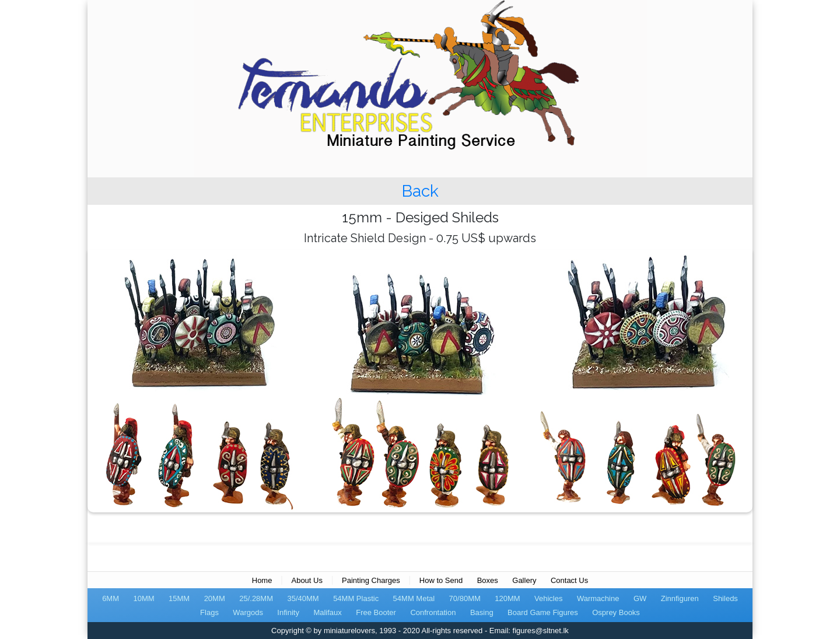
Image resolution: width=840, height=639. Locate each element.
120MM (507, 598)
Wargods (248, 612)
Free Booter (376, 612)
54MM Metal (414, 598)
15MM (179, 598)
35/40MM (303, 598)
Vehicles (548, 598)
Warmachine (598, 598)
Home (262, 580)
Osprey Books (616, 612)
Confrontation (433, 612)
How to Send (441, 580)
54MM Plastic (356, 598)
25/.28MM (256, 598)
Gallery (524, 580)
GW (640, 598)
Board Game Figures (543, 612)
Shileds (725, 598)
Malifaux (327, 612)
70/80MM (465, 598)
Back (420, 191)
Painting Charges (371, 580)
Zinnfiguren (680, 598)
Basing (482, 612)
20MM (215, 598)
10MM (143, 598)
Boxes (488, 580)
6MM (111, 598)
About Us (307, 580)
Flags (209, 612)
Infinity (288, 612)
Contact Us (569, 580)
